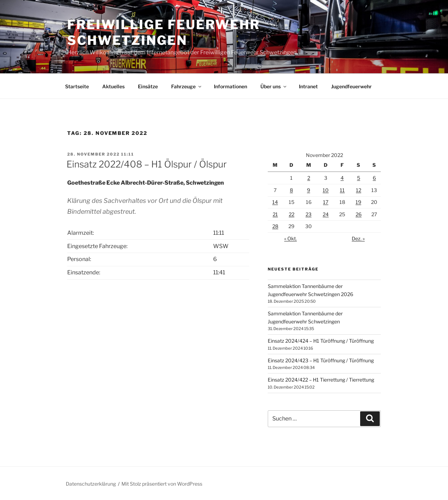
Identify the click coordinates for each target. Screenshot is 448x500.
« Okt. (290, 238)
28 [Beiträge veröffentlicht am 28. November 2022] (275, 226)
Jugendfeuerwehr (351, 86)
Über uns (274, 86)
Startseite (77, 86)
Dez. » (358, 238)
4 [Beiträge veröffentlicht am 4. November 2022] (342, 178)
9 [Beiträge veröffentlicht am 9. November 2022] (309, 190)
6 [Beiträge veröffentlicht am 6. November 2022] (374, 178)
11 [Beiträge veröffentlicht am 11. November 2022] (342, 190)
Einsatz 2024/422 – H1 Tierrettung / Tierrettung (321, 380)
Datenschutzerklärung (91, 484)
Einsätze (148, 86)
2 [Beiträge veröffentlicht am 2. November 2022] (309, 178)
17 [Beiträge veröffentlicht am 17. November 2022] (326, 202)
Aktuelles (113, 86)
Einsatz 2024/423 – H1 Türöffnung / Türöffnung (321, 360)
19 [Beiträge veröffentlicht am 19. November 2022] (358, 202)
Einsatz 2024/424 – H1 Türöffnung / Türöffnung (321, 341)
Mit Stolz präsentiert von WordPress (162, 484)
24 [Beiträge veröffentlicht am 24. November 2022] (326, 214)
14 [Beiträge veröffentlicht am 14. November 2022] (275, 202)
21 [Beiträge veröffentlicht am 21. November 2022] (275, 214)
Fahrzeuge (187, 86)
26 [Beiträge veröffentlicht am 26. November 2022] (359, 214)
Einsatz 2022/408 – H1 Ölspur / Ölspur (147, 164)
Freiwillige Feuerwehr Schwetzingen (163, 32)
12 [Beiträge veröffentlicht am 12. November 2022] (359, 190)
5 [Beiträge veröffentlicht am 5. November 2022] (359, 178)
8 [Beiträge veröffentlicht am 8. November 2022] (291, 190)
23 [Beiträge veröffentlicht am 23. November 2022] (309, 214)
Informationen (230, 86)
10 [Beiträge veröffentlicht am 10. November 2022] (326, 190)
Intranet (308, 86)
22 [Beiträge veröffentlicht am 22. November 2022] (292, 214)
